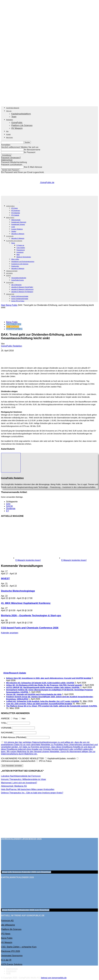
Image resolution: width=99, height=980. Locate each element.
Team (14, 117)
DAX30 (9, 506)
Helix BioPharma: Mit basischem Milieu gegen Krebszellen (28, 789)
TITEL (4, 723)
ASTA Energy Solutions (12, 964)
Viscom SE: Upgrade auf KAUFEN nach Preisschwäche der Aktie (34, 694)
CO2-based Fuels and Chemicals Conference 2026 (30, 628)
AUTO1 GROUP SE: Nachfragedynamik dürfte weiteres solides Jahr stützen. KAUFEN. (43, 687)
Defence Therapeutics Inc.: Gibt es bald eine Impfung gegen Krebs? (32, 793)
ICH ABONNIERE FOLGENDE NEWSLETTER (22, 758)
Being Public (12, 305)
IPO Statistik (15, 215)
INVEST (5, 579)
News (13, 243)
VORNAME (6, 728)
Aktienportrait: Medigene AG (14, 786)
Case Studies (21, 248)
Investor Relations (17, 229)
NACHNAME (7, 733)
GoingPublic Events (18, 280)
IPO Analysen (16, 211)
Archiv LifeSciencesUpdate (20, 296)
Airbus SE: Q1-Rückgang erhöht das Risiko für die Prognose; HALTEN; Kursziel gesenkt (44, 685)
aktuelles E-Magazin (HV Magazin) (22, 292)
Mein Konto (9, 138)
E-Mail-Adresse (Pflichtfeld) (14, 737)
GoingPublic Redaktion (12, 346)
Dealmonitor (15, 266)
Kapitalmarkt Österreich (19, 222)
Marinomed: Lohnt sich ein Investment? (19, 783)
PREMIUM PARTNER (12, 271)
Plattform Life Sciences (22, 125)
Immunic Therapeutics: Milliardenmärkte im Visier (24, 779)
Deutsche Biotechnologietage (18, 591)
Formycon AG (7, 921)
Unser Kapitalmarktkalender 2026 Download (26, 910)
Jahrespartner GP (14, 329)
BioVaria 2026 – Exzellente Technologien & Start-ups (31, 615)
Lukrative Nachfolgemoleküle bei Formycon (21, 776)
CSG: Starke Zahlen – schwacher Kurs (19, 947)
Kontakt (8, 134)
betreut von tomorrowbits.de (54, 978)
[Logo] (10, 201)
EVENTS (9, 276)
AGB (8, 973)
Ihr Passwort (30, 152)
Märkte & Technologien (24, 257)
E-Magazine (10, 283)
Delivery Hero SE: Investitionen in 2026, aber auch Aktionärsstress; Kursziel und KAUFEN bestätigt (49, 678)
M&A (18, 255)
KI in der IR (6, 960)
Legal (13, 227)
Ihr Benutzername (32, 150)
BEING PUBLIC (10, 218)
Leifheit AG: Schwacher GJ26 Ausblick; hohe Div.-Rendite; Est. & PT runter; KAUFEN (43, 701)
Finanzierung (21, 250)
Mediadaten (10, 120)
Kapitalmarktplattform (21, 114)
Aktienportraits (16, 220)
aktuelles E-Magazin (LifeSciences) (22, 289)
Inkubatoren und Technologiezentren (23, 262)
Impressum (11, 971)
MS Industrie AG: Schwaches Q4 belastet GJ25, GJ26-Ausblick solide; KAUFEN (40, 683)
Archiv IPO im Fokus (18, 301)
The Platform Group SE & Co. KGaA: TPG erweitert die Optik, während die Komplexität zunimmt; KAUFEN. (52, 706)
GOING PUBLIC (10, 206)
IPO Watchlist (16, 213)
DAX (8, 504)
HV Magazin (17, 128)
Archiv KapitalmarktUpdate (20, 299)
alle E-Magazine (16, 285)
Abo (7, 131)
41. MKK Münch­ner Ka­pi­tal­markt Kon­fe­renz (26, 603)
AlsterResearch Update (15, 673)
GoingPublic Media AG (13, 108)
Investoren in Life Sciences (20, 264)
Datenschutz (7, 160)
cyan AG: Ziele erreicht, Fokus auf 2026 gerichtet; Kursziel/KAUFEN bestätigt (39, 704)
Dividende (11, 509)
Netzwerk (9, 273)
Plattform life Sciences (11, 929)
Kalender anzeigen (10, 633)
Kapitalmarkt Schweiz (18, 224)
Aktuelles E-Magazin (18, 234)
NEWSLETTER (10, 294)
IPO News (15, 208)
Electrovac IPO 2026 (11, 951)
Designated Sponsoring (12, 956)
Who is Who (15, 259)
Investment (20, 252)
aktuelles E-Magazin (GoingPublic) (22, 287)
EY (8, 511)
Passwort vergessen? (11, 158)
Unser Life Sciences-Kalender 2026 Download (26, 872)
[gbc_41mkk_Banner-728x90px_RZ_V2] (49, 195)
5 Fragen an (20, 245)
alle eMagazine (8, 925)
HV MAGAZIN (13, 327)
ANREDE (5, 719)
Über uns (9, 111)
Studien (14, 231)
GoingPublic (17, 123)
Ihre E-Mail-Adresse (33, 167)
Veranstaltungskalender (19, 278)
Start (3, 305)
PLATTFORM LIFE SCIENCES (14, 241)
